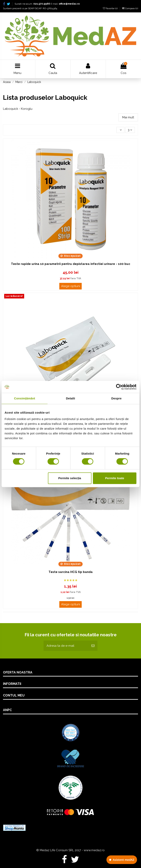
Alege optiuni (71, 286)
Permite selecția (70, 478)
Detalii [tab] (70, 398)
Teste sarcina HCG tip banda (71, 572)
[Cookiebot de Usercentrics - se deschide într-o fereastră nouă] (119, 387)
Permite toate (115, 478)
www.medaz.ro (94, 850)
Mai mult (128, 117)
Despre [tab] (116, 398)
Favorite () (111, 8)
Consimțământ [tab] (24, 398)
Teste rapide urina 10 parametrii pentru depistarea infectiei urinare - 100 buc (71, 264)
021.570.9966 (42, 4)
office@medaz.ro (69, 4)
